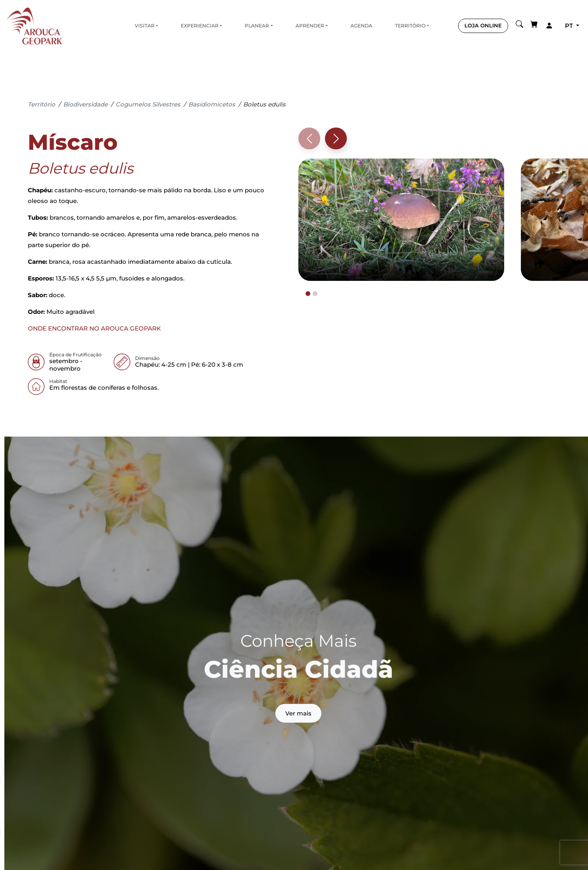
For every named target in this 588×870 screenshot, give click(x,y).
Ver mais (298, 713)
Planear (257, 26)
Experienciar (200, 26)
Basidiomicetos (212, 104)
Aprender (310, 26)
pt (570, 26)
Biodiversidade (85, 104)
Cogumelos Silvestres (148, 104)
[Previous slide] (309, 138)
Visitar (145, 26)
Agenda (361, 26)
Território (410, 26)
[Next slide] (336, 138)
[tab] (308, 294)
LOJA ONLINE (483, 25)
